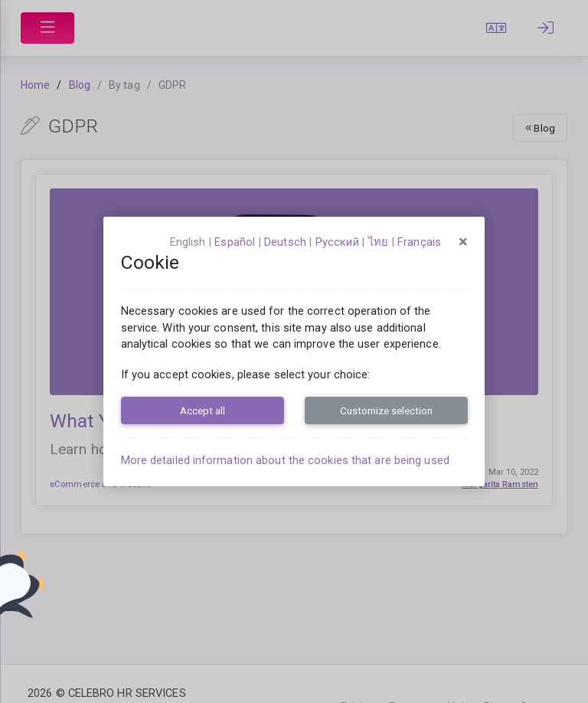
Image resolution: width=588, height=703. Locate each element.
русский (337, 242)
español (235, 242)
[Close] (463, 242)
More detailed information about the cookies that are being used (285, 460)
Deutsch (285, 242)
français (419, 242)
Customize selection (386, 410)
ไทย (378, 242)
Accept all (203, 410)
